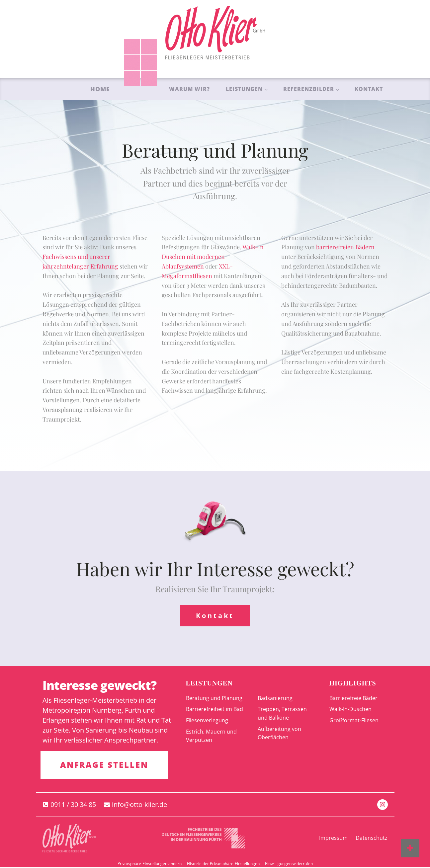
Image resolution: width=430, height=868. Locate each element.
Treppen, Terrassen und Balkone (282, 714)
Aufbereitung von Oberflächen (279, 733)
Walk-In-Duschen (350, 709)
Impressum (333, 838)
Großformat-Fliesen (354, 721)
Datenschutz (372, 838)
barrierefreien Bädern (345, 247)
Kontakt (369, 89)
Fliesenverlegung (207, 721)
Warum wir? (189, 89)
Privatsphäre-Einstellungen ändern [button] (150, 864)
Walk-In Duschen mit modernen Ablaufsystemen (213, 257)
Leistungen (244, 89)
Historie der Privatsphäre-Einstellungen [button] (223, 864)
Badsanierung (275, 698)
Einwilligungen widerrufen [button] (289, 864)
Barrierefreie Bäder (353, 698)
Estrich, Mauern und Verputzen (211, 736)
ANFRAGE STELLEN (105, 765)
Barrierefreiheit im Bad (215, 709)
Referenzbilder (309, 89)
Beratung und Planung (214, 698)
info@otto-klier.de (139, 805)
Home (100, 89)
